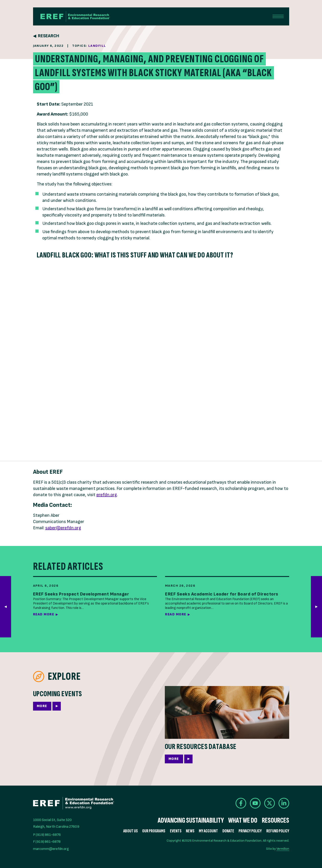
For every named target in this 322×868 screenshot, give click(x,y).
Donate (228, 831)
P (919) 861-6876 (47, 835)
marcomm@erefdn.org (51, 849)
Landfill (97, 46)
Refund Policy (278, 831)
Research (49, 36)
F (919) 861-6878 (47, 842)
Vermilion (283, 849)
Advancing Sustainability (191, 821)
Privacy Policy (250, 831)
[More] (95, 702)
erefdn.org (107, 495)
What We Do (243, 821)
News (190, 831)
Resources (276, 821)
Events (176, 831)
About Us (130, 831)
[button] (316, 607)
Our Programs (154, 831)
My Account (208, 831)
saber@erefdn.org (63, 528)
